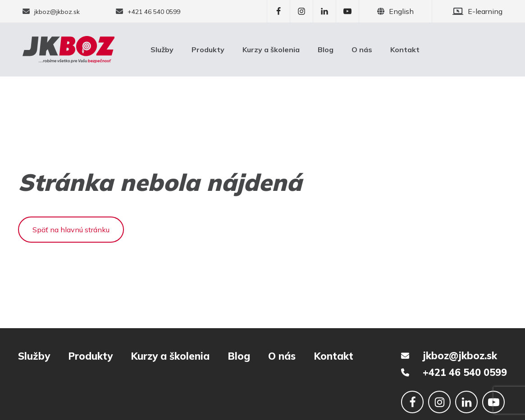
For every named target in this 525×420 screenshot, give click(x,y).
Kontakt (405, 50)
